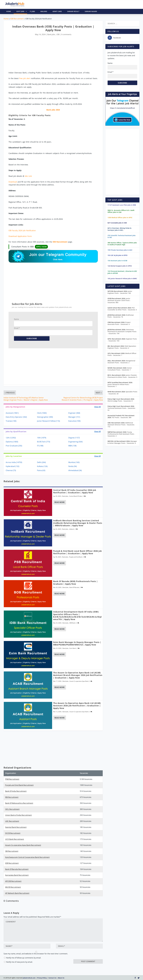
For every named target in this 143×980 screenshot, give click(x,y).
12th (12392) (11, 438)
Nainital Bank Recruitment (16, 827)
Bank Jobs (51, 34)
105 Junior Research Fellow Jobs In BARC (122, 278)
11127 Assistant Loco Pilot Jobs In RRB (122, 205)
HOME (9, 11)
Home (6, 19)
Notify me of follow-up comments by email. (24, 958)
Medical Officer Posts (122, 354)
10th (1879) (42, 438)
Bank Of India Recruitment (16, 791)
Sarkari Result (73, 11)
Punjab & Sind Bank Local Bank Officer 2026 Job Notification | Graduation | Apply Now (77, 552)
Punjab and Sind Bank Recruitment (19, 785)
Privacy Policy (42, 978)
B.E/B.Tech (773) (44, 442)
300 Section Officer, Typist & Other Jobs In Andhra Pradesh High (122, 244)
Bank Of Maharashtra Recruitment (19, 803)
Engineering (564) (75, 442)
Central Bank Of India (76, 496)
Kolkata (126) (42, 466)
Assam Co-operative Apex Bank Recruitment (23, 845)
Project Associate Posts (119, 323)
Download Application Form (20, 236)
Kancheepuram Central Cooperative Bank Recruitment (27, 857)
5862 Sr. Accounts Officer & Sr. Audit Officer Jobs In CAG (121, 211)
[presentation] (90, 955)
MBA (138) (72, 446)
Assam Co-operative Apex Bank (79, 681)
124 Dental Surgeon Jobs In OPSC (120, 266)
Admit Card (57, 11)
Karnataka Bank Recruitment (17, 875)
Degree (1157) (74, 438)
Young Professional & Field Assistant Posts (121, 434)
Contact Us (52, 978)
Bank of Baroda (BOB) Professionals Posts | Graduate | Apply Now (75, 583)
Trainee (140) (11, 421)
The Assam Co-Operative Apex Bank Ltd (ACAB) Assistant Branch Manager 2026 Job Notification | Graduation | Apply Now (78, 675)
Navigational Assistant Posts (121, 362)
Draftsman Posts (121, 316)
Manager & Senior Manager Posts (122, 442)
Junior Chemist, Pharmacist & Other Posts (122, 376)
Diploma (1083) (12, 442)
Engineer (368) (74, 413)
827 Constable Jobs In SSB (117, 223)
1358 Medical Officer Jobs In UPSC (120, 217)
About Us (61, 978)
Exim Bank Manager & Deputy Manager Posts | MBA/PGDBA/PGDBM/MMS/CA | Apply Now (77, 643)
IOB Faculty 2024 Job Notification (22, 231)
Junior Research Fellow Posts (119, 385)
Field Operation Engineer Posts (122, 347)
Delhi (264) (41, 462)
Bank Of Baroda (74, 587)
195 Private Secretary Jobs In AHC (120, 250)
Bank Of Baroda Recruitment (17, 869)
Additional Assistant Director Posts (121, 425)
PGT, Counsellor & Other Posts (122, 309)
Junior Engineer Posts (120, 292)
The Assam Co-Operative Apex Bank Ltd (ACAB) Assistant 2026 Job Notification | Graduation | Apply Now (77, 706)
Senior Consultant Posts (120, 369)
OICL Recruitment (12, 809)
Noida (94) (73, 466)
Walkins (44, 11)
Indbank (71, 529)
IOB (58, 34)
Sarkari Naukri (91, 11)
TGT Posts (122, 417)
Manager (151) (74, 417)
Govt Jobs (22, 11)
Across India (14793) (14, 462)
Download (13, 182)
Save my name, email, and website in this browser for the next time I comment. (36, 954)
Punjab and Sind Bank (76, 557)
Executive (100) (74, 421)
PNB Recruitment (12, 779)
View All (97, 407)
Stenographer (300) (45, 417)
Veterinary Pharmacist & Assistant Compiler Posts (122, 332)
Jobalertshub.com (29, 978)
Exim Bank (73, 648)
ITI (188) (40, 446)
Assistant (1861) (12, 413)
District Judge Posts (120, 401)
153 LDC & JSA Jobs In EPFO (117, 255)
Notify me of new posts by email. (19, 962)
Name (16, 319)
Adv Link (28, 176)
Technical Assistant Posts (121, 409)
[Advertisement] (53, 54)
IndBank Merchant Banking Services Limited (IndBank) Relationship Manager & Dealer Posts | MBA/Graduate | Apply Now (78, 523)
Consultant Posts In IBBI (30, 247)
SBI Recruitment (12, 851)
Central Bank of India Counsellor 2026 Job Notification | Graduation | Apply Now (75, 491)
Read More (60, 502)
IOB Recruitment (17, 19)
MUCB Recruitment (13, 887)
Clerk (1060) (42, 413)
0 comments (66, 34)
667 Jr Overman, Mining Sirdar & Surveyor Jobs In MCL (119, 229)
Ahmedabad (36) (75, 470)
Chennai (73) (11, 470)
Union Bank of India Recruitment (18, 815)
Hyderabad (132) (13, 466)
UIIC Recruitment (12, 821)
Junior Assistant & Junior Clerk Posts (119, 300)
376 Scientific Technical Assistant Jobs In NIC (122, 236)
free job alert (25, 78)
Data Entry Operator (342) (16, 417)
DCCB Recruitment (13, 833)
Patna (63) (41, 470)
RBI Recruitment (12, 797)
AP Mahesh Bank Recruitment (17, 893)
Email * (17, 328)
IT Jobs (32, 11)
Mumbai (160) (74, 462)
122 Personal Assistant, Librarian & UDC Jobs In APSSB (122, 272)
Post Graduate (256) (14, 446)
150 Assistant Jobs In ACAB (117, 261)
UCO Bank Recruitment (15, 839)
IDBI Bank (72, 623)
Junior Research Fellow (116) (48, 421)
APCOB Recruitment (13, 881)
